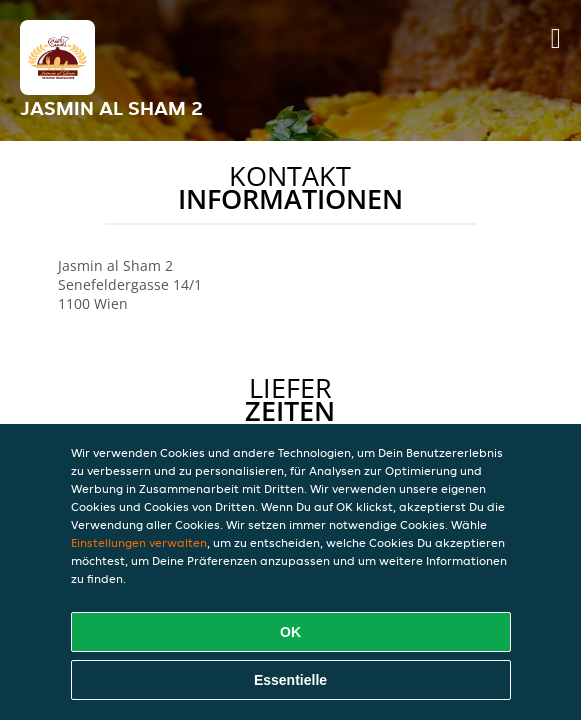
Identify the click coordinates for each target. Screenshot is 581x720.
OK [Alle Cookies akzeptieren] (290, 632)
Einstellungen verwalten (139, 542)
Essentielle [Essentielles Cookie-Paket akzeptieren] (290, 680)
